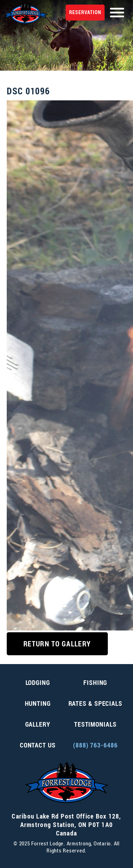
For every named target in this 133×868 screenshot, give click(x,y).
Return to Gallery (57, 644)
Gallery (38, 724)
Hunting (38, 703)
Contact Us (38, 745)
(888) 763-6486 (95, 745)
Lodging (38, 682)
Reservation (85, 12)
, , (66, 825)
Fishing (95, 682)
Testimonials (95, 724)
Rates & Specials (95, 703)
